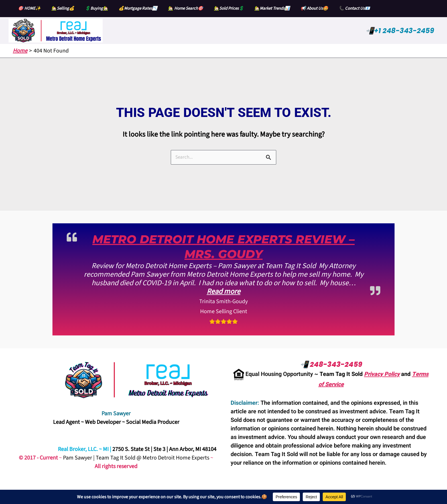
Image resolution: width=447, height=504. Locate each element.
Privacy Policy (382, 374)
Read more (223, 291)
